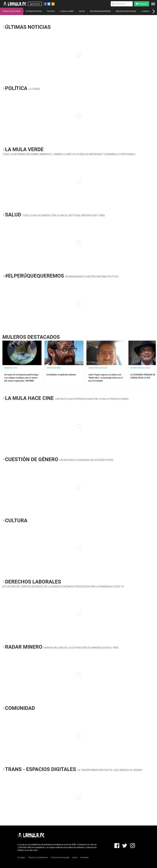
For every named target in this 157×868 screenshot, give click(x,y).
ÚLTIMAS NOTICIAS (34, 11)
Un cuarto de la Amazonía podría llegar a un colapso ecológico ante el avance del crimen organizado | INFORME (21, 378)
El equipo (21, 857)
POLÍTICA (51, 11)
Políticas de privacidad (60, 857)
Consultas (84, 857)
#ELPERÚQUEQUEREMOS (100, 11)
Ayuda (75, 857)
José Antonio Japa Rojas (98, 368)
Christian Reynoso (53, 368)
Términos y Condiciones (38, 857)
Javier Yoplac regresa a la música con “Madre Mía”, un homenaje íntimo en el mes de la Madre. (105, 378)
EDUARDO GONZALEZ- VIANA (140, 368)
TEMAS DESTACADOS (12, 11)
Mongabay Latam (11, 368)
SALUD (82, 11)
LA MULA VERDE (67, 11)
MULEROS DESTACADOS (126, 11)
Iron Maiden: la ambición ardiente (61, 375)
